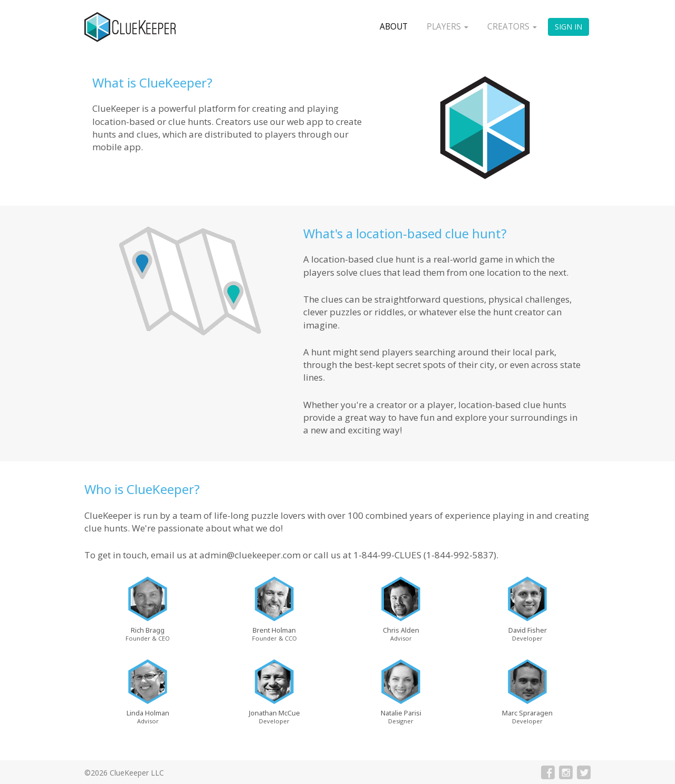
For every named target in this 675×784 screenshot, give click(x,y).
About (394, 27)
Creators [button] (512, 27)
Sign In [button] (568, 27)
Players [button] (447, 27)
